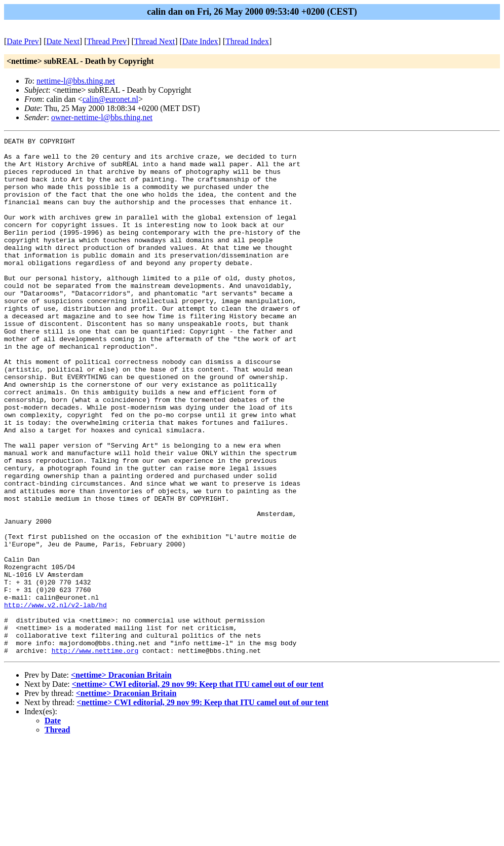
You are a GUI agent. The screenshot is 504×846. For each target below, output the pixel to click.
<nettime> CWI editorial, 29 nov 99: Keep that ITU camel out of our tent (198, 787)
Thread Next (154, 41)
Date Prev (23, 41)
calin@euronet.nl (110, 99)
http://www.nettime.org (95, 754)
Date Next (63, 41)
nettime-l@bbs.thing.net (76, 81)
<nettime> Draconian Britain (121, 778)
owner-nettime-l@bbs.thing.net (102, 117)
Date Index (200, 41)
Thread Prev (107, 41)
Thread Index (247, 41)
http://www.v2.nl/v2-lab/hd (55, 699)
